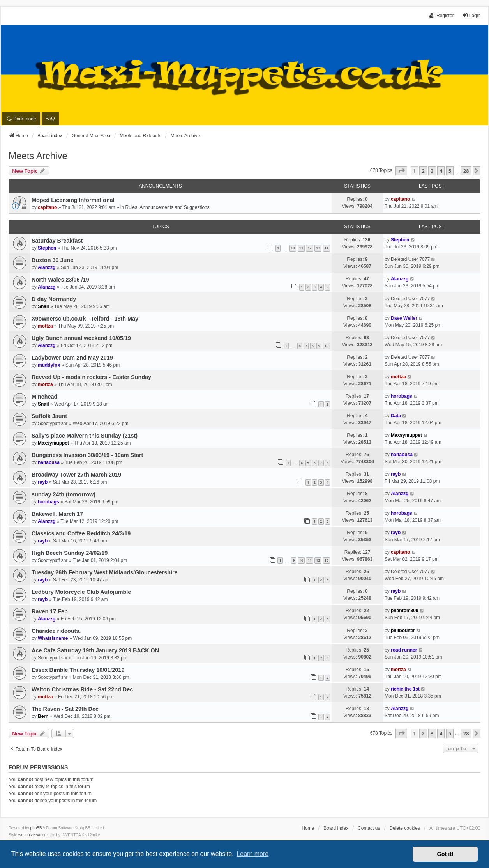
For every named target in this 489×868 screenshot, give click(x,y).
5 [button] (450, 171)
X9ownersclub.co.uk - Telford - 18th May (85, 319)
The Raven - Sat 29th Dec (65, 709)
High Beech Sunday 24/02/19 (70, 553)
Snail (43, 306)
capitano (47, 207)
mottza (45, 326)
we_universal (30, 835)
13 (318, 248)
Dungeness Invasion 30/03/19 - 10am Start (87, 455)
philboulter (403, 631)
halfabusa (49, 462)
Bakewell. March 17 (57, 514)
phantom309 (405, 611)
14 (327, 248)
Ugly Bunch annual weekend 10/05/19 (81, 338)
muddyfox (49, 365)
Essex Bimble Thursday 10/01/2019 (78, 670)
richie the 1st (405, 689)
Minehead (44, 397)
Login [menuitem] (471, 15)
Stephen (47, 248)
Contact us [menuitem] (369, 828)
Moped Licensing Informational (73, 200)
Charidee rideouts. (56, 631)
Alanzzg (47, 267)
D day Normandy (54, 299)
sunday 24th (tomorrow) (64, 494)
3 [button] (432, 171)
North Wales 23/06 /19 (60, 280)
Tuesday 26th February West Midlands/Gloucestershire (105, 572)
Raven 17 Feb (50, 611)
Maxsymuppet (53, 443)
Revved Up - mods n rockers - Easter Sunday (91, 377)
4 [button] (441, 171)
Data (396, 416)
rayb (43, 482)
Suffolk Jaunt (49, 416)
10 (293, 248)
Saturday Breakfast (57, 241)
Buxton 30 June (52, 260)
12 (309, 248)
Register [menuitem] (442, 15)
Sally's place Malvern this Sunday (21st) (85, 436)
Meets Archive (38, 156)
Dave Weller (404, 318)
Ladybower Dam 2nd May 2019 (72, 358)
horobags (402, 396)
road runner (404, 650)
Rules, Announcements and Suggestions (168, 207)
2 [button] (423, 171)
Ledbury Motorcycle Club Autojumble (81, 592)
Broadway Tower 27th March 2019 (76, 475)
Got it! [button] (445, 854)
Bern (43, 716)
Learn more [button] (252, 854)
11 (301, 248)
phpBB (36, 828)
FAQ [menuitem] (50, 119)
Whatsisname (53, 638)
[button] (401, 171)
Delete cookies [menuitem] (405, 828)
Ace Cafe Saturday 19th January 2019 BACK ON (95, 650)
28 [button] (466, 171)
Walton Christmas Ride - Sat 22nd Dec (82, 689)
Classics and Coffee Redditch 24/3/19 (81, 533)
